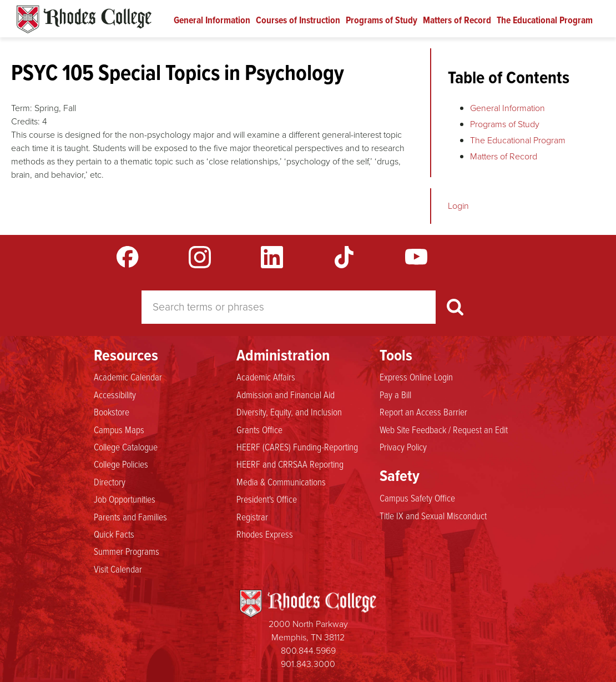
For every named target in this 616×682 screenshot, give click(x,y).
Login (458, 206)
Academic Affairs (266, 377)
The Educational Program (545, 20)
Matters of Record (457, 20)
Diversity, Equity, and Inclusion (289, 412)
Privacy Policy (403, 447)
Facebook (128, 257)
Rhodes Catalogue (84, 19)
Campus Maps (119, 429)
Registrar (252, 516)
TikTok (344, 257)
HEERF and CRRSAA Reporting (290, 464)
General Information (212, 20)
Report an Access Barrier (423, 412)
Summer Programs (127, 551)
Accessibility (115, 394)
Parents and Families (130, 516)
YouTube (416, 257)
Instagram (200, 257)
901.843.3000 (308, 664)
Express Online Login (416, 377)
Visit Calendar (118, 569)
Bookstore (112, 412)
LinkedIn (272, 257)
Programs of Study (382, 20)
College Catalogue (126, 447)
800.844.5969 (308, 651)
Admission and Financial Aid (286, 394)
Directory (110, 482)
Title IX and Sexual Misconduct (433, 515)
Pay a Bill (395, 394)
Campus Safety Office (417, 498)
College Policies (121, 464)
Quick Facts (114, 534)
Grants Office (259, 429)
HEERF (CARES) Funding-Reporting (297, 447)
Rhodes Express (265, 534)
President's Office (267, 499)
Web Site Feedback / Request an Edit (444, 429)
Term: (22, 108)
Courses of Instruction (298, 20)
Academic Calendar (128, 377)
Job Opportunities (125, 499)
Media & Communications (281, 482)
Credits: (26, 121)
